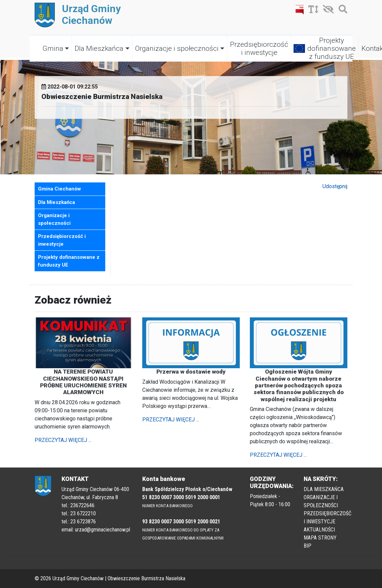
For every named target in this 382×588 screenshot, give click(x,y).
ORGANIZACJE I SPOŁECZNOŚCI (321, 501)
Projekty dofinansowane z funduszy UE (332, 48)
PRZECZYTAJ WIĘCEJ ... (63, 440)
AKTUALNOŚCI (319, 530)
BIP (308, 546)
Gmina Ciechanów (60, 189)
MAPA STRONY (320, 538)
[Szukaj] (341, 11)
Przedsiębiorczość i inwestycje (259, 48)
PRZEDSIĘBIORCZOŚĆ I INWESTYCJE (328, 517)
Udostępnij (335, 186)
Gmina (53, 48)
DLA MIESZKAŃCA (324, 489)
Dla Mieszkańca (99, 48)
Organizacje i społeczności (177, 48)
